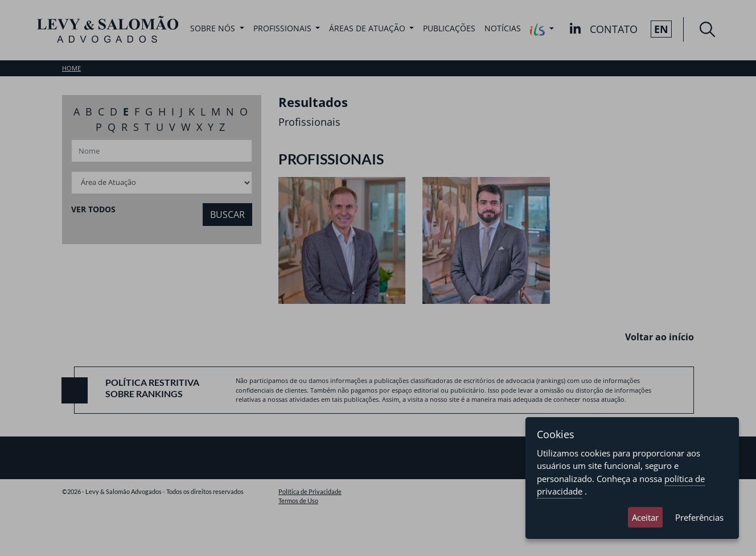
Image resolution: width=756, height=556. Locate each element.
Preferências (699, 517)
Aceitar (645, 517)
